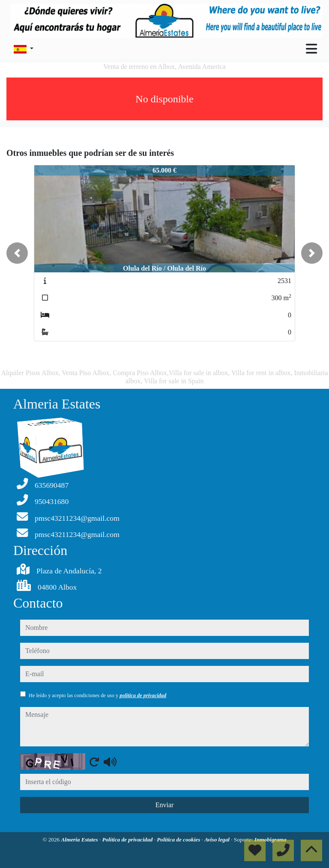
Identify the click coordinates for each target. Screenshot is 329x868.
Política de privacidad (128, 840)
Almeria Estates (80, 840)
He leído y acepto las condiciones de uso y (97, 695)
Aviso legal (218, 840)
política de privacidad (143, 695)
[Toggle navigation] (311, 49)
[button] (17, 253)
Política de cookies (179, 840)
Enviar (165, 805)
